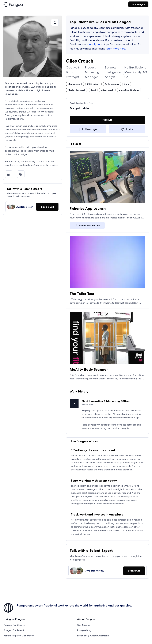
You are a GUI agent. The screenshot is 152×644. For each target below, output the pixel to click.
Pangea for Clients (14, 625)
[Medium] (22, 174)
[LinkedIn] (10, 174)
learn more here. (116, 49)
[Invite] (127, 129)
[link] (13, 5)
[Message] (88, 129)
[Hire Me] (107, 120)
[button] (55, 22)
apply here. (96, 44)
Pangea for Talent (14, 630)
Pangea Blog (84, 630)
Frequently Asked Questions (93, 636)
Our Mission (84, 625)
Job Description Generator (19, 636)
